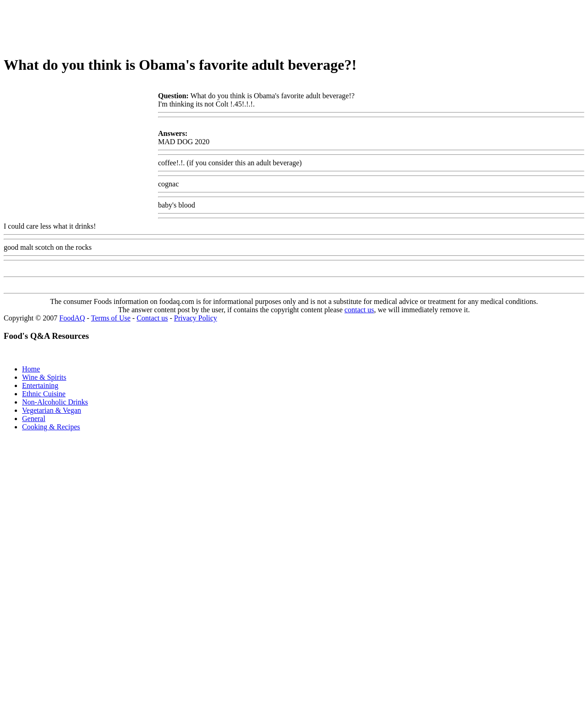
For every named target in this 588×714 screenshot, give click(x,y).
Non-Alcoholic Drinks (55, 402)
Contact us (152, 318)
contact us (359, 310)
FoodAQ (72, 318)
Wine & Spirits (44, 377)
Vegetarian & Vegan (52, 410)
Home (31, 369)
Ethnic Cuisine (44, 394)
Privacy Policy (196, 318)
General (34, 419)
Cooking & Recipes (51, 427)
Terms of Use (111, 318)
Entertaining (40, 385)
